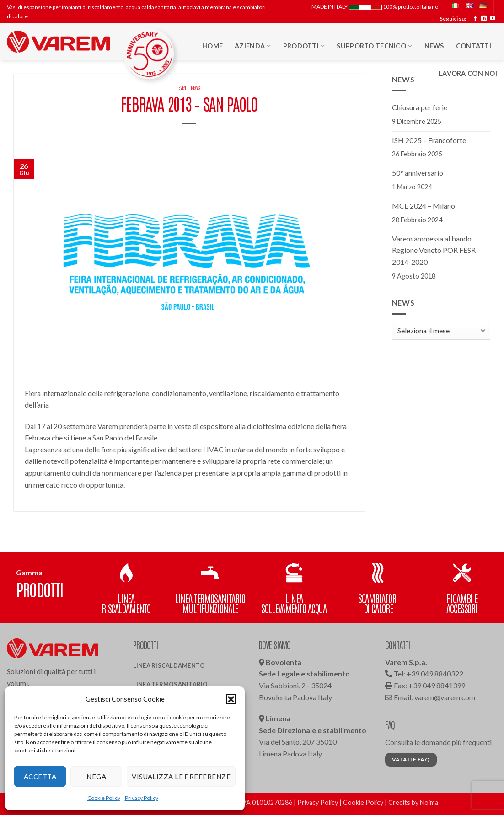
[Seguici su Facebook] (475, 19)
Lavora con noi (468, 73)
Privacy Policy (142, 798)
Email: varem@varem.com (430, 697)
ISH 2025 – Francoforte (429, 140)
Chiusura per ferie (420, 107)
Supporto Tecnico (374, 46)
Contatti (474, 46)
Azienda (253, 46)
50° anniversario (418, 173)
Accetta (40, 777)
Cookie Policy (104, 798)
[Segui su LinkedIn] (484, 19)
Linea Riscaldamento (169, 665)
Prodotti (304, 46)
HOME (212, 46)
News (434, 46)
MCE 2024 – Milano (424, 206)
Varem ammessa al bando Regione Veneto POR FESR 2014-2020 (434, 250)
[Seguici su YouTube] (493, 19)
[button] (231, 699)
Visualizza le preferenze (181, 777)
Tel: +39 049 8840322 (424, 673)
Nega (96, 777)
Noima (429, 802)
